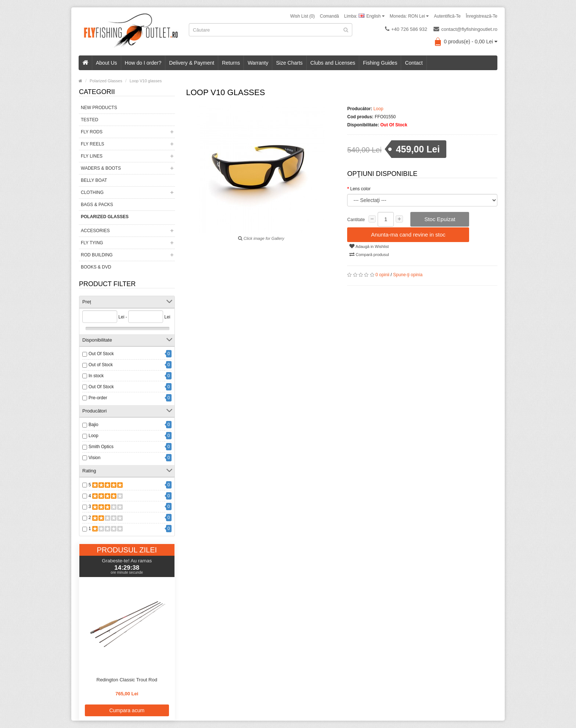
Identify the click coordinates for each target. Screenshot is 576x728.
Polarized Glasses (105, 217)
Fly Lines (92, 156)
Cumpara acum (127, 710)
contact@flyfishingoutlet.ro (465, 29)
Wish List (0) (303, 16)
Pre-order (98, 398)
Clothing (92, 192)
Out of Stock (101, 365)
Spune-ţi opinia (408, 275)
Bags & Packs (97, 205)
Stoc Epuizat (440, 219)
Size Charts (289, 63)
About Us (107, 63)
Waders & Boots (101, 168)
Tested (89, 120)
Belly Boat (94, 180)
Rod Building (97, 255)
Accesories (95, 231)
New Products (99, 108)
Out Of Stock (101, 354)
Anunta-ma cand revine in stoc (408, 235)
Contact (414, 63)
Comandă (330, 16)
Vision (94, 458)
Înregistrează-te (482, 16)
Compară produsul (369, 254)
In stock (96, 376)
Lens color (360, 189)
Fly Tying (92, 243)
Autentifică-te (447, 16)
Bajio (93, 425)
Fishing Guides (380, 63)
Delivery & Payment (192, 63)
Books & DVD (96, 267)
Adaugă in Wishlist (369, 246)
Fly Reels (93, 144)
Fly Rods (92, 132)
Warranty (258, 63)
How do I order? (143, 63)
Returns (231, 63)
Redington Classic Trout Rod (127, 680)
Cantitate (356, 220)
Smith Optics (101, 447)
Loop (93, 436)
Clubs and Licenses (333, 63)
